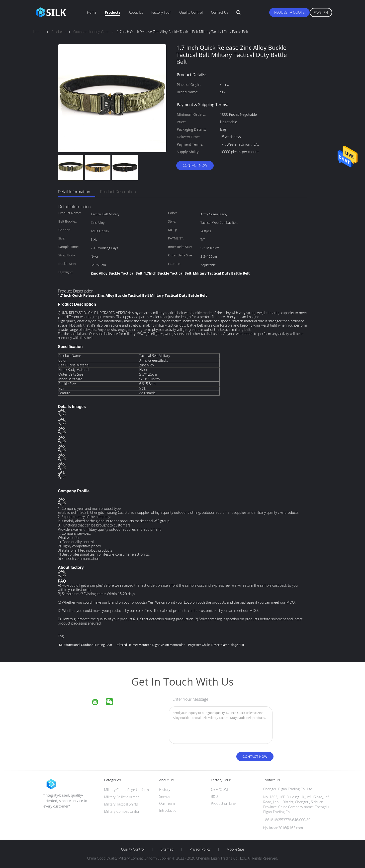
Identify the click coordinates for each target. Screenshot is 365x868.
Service (165, 796)
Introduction (169, 810)
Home (92, 12)
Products (112, 12)
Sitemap (167, 849)
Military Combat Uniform (123, 811)
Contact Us (220, 12)
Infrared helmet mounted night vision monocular (150, 645)
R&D (214, 796)
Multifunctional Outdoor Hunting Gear (86, 645)
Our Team (167, 803)
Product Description (118, 192)
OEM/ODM (219, 789)
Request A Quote (289, 12)
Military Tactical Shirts (121, 804)
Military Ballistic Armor (122, 797)
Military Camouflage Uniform (127, 790)
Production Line (223, 803)
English (321, 13)
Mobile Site (235, 849)
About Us (136, 12)
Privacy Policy (200, 849)
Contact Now (195, 165)
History (165, 789)
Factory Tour (161, 12)
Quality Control (191, 12)
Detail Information (74, 192)
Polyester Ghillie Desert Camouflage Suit (216, 645)
